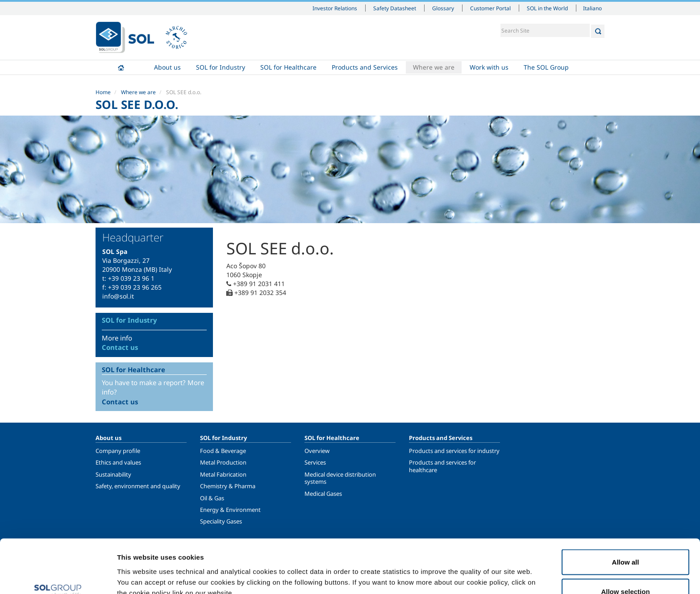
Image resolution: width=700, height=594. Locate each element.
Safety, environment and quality (138, 486)
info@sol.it (118, 296)
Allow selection (625, 541)
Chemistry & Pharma (228, 486)
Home (121, 67)
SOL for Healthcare (288, 67)
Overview (317, 451)
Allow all (626, 512)
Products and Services (365, 67)
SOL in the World (547, 8)
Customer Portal (490, 8)
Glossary (443, 8)
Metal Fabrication (223, 474)
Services (315, 462)
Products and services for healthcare (442, 466)
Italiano (592, 8)
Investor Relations (335, 8)
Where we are (434, 67)
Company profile (118, 451)
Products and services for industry (454, 451)
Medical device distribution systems (340, 478)
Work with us (489, 67)
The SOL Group (546, 67)
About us (167, 67)
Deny (626, 570)
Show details (464, 571)
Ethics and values (118, 462)
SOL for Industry (221, 67)
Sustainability (113, 474)
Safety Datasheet (395, 8)
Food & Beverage (223, 451)
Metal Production (223, 462)
